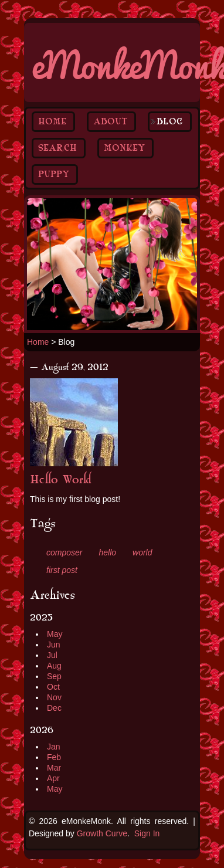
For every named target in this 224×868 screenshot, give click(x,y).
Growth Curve (102, 833)
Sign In (147, 833)
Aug (54, 666)
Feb (54, 757)
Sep (54, 676)
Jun (54, 645)
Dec (54, 708)
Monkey (124, 148)
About (110, 121)
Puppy (54, 174)
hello (107, 552)
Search (57, 148)
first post (62, 570)
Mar (54, 768)
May (55, 634)
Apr (53, 778)
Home (52, 121)
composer (64, 552)
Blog (170, 121)
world (142, 552)
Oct (53, 687)
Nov (54, 697)
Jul (52, 655)
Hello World (61, 479)
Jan (54, 747)
